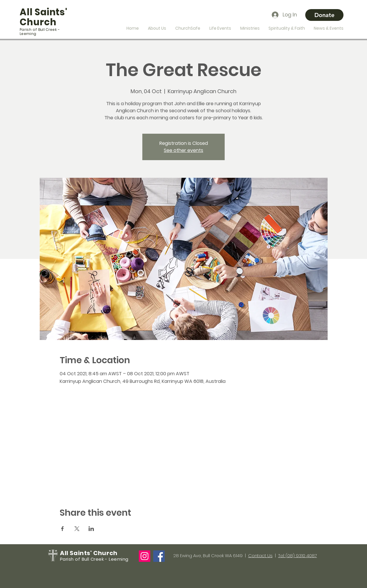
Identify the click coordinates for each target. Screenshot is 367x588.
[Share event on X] (77, 529)
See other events (183, 150)
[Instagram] (145, 556)
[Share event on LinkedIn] (91, 529)
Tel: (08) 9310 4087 (298, 556)
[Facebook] (159, 556)
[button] (157, 28)
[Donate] (324, 15)
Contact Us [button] (260, 556)
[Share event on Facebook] (62, 529)
